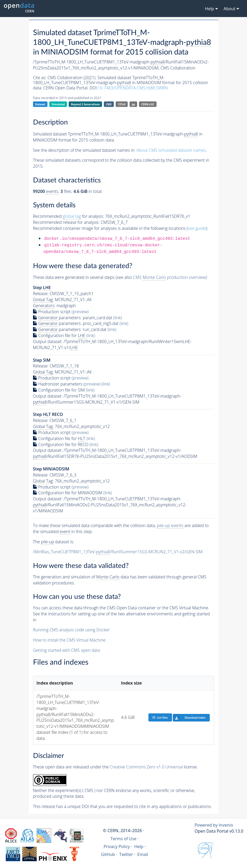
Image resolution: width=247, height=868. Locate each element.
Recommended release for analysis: (66, 222)
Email (143, 854)
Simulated (58, 104)
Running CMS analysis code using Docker (71, 630)
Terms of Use (123, 839)
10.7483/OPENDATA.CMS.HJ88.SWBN (133, 88)
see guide (197, 228)
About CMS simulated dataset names (171, 150)
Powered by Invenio (214, 825)
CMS (109, 104)
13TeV (122, 104)
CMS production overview (169, 277)
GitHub (108, 854)
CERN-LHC (148, 104)
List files (160, 717)
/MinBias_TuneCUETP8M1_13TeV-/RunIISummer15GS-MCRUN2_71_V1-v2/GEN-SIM (118, 552)
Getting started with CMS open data (67, 650)
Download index (189, 718)
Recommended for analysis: (69, 216)
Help (139, 847)
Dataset (40, 104)
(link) (118, 318)
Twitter (126, 854)
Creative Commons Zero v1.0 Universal (146, 767)
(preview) (80, 312)
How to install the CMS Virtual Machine (69, 640)
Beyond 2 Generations (85, 104)
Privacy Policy (117, 847)
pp (133, 104)
